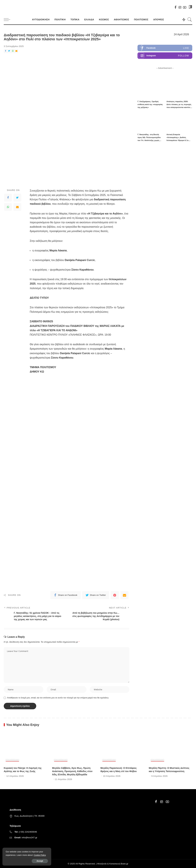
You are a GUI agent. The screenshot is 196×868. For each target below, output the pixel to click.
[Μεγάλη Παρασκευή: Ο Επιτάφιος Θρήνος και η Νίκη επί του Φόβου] (122, 748)
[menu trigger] (9, 20)
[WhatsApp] (13, 51)
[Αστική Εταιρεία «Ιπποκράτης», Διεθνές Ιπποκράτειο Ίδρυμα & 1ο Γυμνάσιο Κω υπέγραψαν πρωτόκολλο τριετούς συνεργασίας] (179, 122)
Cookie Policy (40, 855)
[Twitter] (9, 51)
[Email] (16, 51)
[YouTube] (185, 7)
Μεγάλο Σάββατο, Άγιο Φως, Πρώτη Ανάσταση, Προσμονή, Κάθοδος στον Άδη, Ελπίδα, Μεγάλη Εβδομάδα (72, 771)
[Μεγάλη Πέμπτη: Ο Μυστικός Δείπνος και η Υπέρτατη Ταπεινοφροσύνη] (171, 748)
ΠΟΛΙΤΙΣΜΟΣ (12, 760)
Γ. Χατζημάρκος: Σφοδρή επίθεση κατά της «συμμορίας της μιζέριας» (150, 104)
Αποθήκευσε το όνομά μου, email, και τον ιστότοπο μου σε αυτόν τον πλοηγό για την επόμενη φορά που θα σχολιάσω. (58, 698)
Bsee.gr (124, 864)
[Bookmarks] (190, 7)
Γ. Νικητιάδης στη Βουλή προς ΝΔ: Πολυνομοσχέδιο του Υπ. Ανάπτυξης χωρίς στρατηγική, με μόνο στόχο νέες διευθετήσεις (149, 140)
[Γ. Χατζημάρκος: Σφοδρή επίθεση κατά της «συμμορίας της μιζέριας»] (150, 89)
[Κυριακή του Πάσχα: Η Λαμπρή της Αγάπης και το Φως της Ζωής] (26, 748)
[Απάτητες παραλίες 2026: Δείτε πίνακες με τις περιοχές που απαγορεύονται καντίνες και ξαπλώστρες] (179, 89)
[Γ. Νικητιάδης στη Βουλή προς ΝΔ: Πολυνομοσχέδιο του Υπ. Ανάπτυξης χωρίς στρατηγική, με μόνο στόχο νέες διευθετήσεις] (150, 122)
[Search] (190, 20)
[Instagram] (180, 7)
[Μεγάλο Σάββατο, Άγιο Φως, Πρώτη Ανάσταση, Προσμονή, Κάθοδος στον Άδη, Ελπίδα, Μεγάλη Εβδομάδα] (74, 748)
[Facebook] (176, 7)
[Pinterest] (115, 595)
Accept (40, 861)
